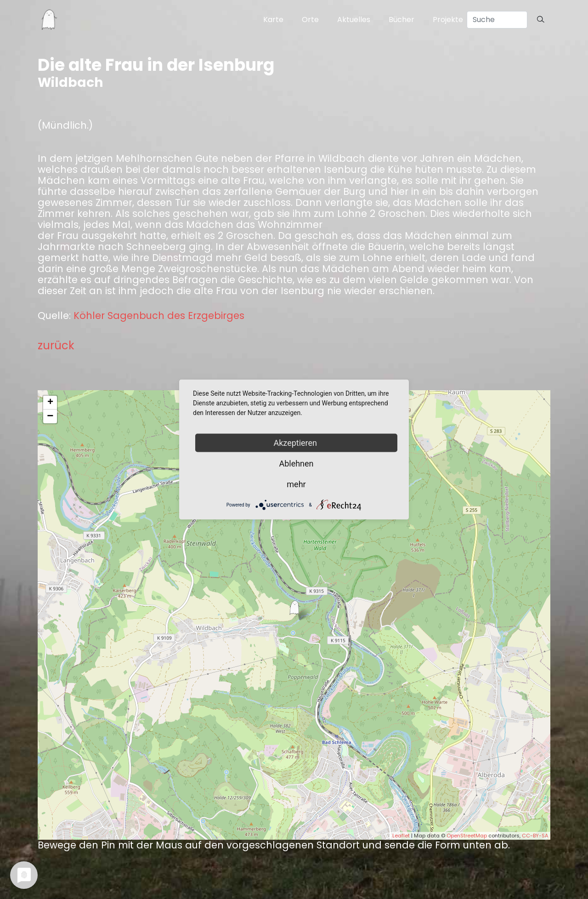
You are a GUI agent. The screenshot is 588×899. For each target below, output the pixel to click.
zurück (56, 345)
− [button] (50, 416)
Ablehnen (296, 464)
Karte (273, 20)
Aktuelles (354, 20)
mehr (296, 484)
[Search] (497, 20)
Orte (310, 20)
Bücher (401, 20)
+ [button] (50, 403)
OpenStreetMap (467, 836)
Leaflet (401, 836)
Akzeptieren (297, 443)
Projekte (448, 20)
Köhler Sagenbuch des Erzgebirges (159, 316)
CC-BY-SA (535, 836)
